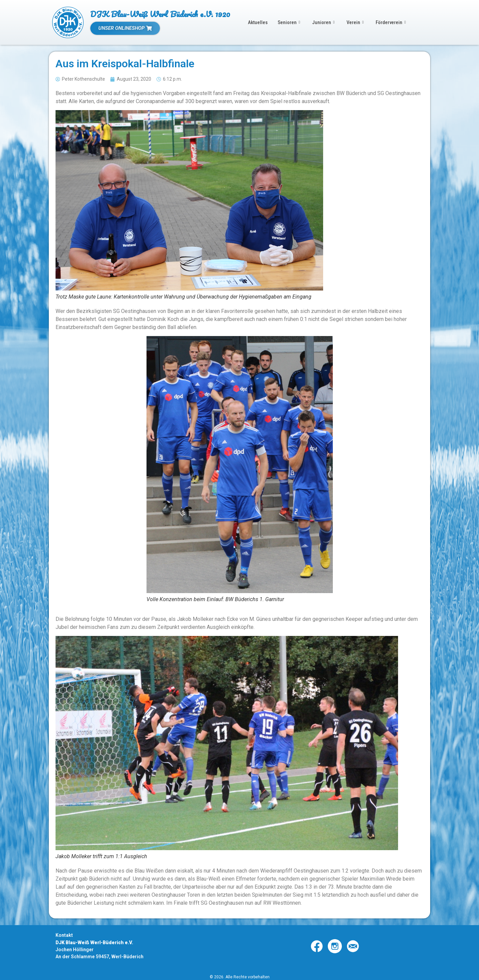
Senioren (289, 22)
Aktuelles (258, 22)
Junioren (323, 22)
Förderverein (391, 22)
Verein (355, 22)
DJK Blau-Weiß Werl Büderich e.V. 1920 (160, 14)
